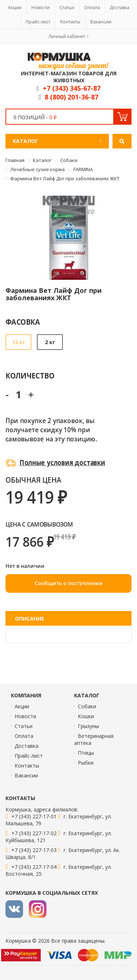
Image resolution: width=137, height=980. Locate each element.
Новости (41, 7)
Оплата (92, 7)
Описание (30, 619)
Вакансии (101, 22)
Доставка (119, 7)
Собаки (87, 706)
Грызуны (88, 726)
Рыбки (86, 763)
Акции (15, 7)
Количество (30, 375)
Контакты (70, 22)
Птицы (86, 753)
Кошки (86, 716)
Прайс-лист (38, 22)
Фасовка (23, 322)
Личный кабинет (67, 36)
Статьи (67, 7)
